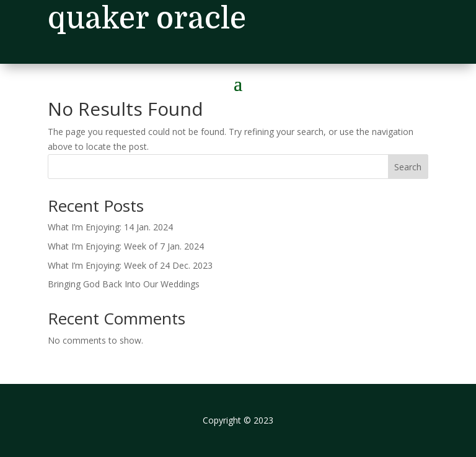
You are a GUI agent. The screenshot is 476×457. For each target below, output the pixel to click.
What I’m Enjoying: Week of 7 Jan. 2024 (126, 246)
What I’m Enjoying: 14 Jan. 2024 (110, 227)
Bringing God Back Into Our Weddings (124, 284)
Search (408, 167)
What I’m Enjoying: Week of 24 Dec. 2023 (130, 265)
